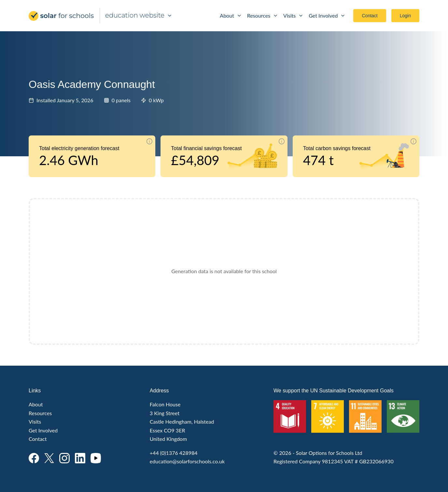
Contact (370, 16)
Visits (293, 15)
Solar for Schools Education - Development (62, 16)
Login (405, 16)
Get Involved (327, 15)
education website (139, 15)
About (231, 15)
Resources (263, 15)
